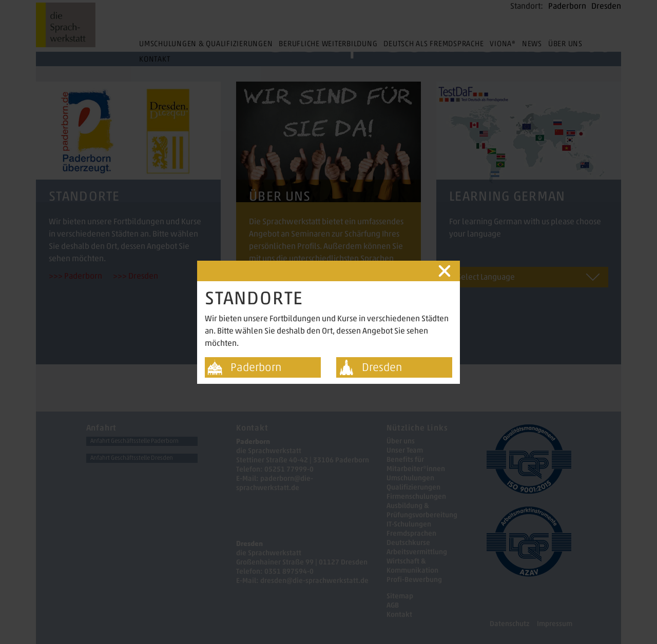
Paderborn (256, 367)
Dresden (382, 367)
